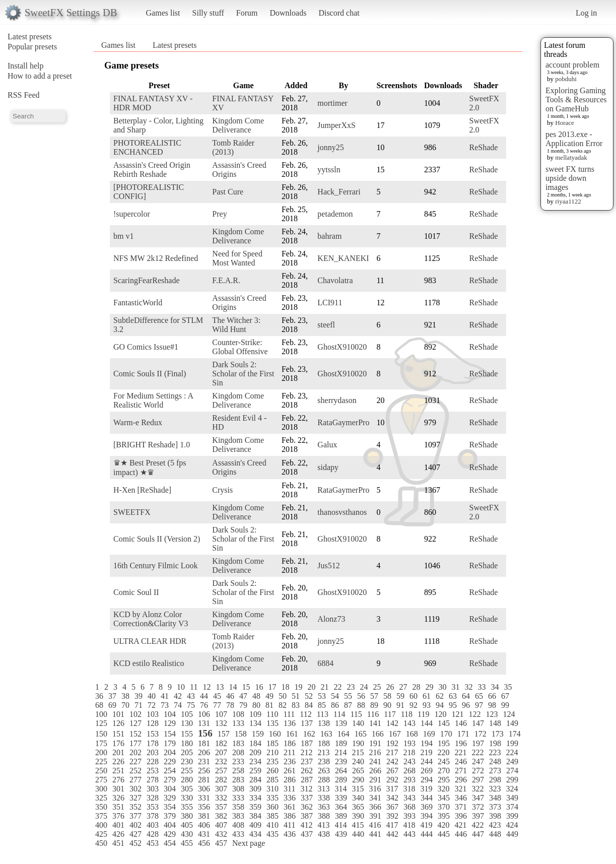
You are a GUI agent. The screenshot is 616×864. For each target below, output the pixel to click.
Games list (163, 13)
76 (204, 705)
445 (444, 834)
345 (444, 798)
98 (492, 705)
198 (495, 743)
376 (118, 816)
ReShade (484, 147)
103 (153, 714)
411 (289, 825)
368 (409, 807)
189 (341, 743)
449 (512, 834)
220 (443, 752)
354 (170, 807)
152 (135, 734)
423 (495, 825)
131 (204, 723)
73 (165, 705)
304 (170, 789)
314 (340, 789)
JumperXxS (336, 125)
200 (101, 752)
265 (358, 771)
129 (170, 723)
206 (204, 752)
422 (477, 825)
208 (238, 752)
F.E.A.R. (226, 280)
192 (392, 743)
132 (221, 723)
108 (238, 714)
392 (392, 816)
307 (221, 789)
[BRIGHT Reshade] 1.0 (152, 445)
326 (118, 798)
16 (259, 687)
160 (275, 734)
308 (238, 789)
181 (204, 743)
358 (238, 807)
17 (272, 687)
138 (324, 723)
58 (387, 696)
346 (461, 798)
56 (361, 696)
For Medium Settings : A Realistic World (153, 400)
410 (272, 825)
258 (238, 771)
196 (461, 743)
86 (335, 705)
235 (272, 761)
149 (512, 723)
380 (187, 816)
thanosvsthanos (342, 512)
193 (409, 743)
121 (457, 714)
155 (187, 734)
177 (135, 743)
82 (283, 705)
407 (221, 825)
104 (170, 714)
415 (358, 825)
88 (361, 705)
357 (221, 807)
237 (307, 761)
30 (442, 687)
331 (204, 798)
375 (101, 816)
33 (482, 687)
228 (153, 761)
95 (453, 705)
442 (392, 834)
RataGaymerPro (343, 422)
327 (135, 798)
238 (324, 761)
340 (358, 798)
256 (204, 771)
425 (101, 834)
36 (99, 696)
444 (427, 834)
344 (427, 798)
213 (323, 752)
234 (255, 761)
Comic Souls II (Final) (150, 374)
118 (407, 714)
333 (238, 798)
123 (492, 714)
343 (409, 798)
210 (272, 752)
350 (101, 807)
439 (341, 834)
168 (412, 734)
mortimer (332, 103)
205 (187, 752)
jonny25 (330, 147)
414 (340, 825)
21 (324, 687)
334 (255, 798)
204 (170, 752)
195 (444, 743)
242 (392, 761)
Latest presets (30, 37)
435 (272, 834)
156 (205, 733)
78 (230, 705)
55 (348, 696)
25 (377, 687)
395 (444, 816)
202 (135, 752)
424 (512, 825)
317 (392, 789)
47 (243, 696)
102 (135, 714)
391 (375, 816)
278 (153, 780)
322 (477, 789)
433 (238, 834)
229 (170, 761)
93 (427, 705)
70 (125, 705)
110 (272, 714)
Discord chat (339, 13)
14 (233, 687)
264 (341, 771)
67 (505, 696)
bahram (329, 236)
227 (135, 761)
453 (153, 843)
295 (444, 780)
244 (427, 761)
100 (101, 714)
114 (339, 714)
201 (118, 752)
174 (515, 734)
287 (307, 780)
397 (478, 816)
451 (118, 843)
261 (290, 771)
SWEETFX (132, 512)
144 (427, 723)
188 (324, 743)
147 (478, 723)
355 (187, 807)
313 (323, 789)
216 (375, 752)
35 (508, 687)
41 (165, 696)
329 (170, 798)
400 (101, 825)
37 (112, 696)
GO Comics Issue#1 (146, 347)
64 (466, 696)
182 (221, 743)
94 (440, 705)
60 (414, 696)
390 (358, 816)
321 (460, 789)
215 (358, 752)
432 (221, 834)
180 (187, 743)
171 (463, 734)
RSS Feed (24, 95)
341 (375, 798)
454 (170, 843)
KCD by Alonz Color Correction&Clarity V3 (151, 619)
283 (238, 780)
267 (392, 771)
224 (512, 752)
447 (478, 834)
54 (335, 696)
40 (152, 696)
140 (358, 723)
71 (139, 705)
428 (153, 834)
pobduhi (566, 79)
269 (427, 771)
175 (101, 743)
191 (375, 743)
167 (395, 734)
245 (444, 761)
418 (409, 825)
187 (307, 743)
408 (238, 825)
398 (495, 816)
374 (512, 807)
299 (512, 780)
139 (341, 723)
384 (255, 816)
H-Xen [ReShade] (142, 490)
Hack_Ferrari (339, 192)
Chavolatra (335, 280)
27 (403, 687)
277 (135, 780)
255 (187, 771)
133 (238, 723)
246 (461, 761)
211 (289, 752)
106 (204, 714)
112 (305, 714)
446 (461, 834)
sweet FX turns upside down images (570, 178)
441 (375, 834)
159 (258, 734)
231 (204, 761)
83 (296, 705)
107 (221, 714)
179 (170, 743)
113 (323, 714)
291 (375, 780)
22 (337, 687)
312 (306, 789)
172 (481, 734)
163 (326, 734)
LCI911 (330, 303)
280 (187, 780)
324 (512, 789)
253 (153, 771)
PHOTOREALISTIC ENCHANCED (147, 147)
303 (153, 789)
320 (443, 789)
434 (255, 834)
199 (512, 743)
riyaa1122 (568, 201)
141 (375, 723)
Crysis (222, 490)
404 (170, 825)
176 (118, 743)
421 (460, 825)
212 (306, 752)
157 (224, 734)
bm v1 (123, 236)
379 (170, 816)
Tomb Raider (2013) (233, 147)
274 (512, 771)
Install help (26, 66)
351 (118, 807)
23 (351, 687)
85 (322, 705)
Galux (327, 445)
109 (255, 714)
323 (495, 789)
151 (118, 734)
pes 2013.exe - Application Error (574, 139)
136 (290, 723)
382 (221, 816)
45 (217, 696)
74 (178, 705)
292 (392, 780)
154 (170, 734)
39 (139, 696)
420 (443, 825)
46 (230, 696)
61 (427, 696)
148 (495, 723)
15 (246, 687)
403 (153, 825)
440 (358, 834)
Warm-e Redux (138, 422)
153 (153, 734)
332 (221, 798)
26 (390, 687)
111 (289, 714)
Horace (565, 123)
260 (272, 771)
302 (135, 789)
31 (455, 687)
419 (426, 825)
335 (272, 798)
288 (324, 780)
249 (512, 761)
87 (348, 705)
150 (101, 734)
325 (101, 798)
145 (444, 723)
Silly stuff (208, 13)
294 (427, 780)
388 (324, 816)
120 (440, 714)
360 (272, 807)
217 (392, 752)
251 (118, 771)
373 (495, 807)
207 (221, 752)
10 (181, 687)
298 (495, 780)
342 (392, 798)
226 (118, 761)
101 (118, 714)
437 (307, 834)
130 (187, 723)
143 (409, 723)
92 (414, 705)
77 (217, 705)
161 (292, 734)
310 (272, 789)
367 (392, 807)
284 (255, 780)
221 (460, 752)
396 (461, 816)
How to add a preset (40, 76)
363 (324, 807)
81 (269, 705)
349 (512, 798)
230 (187, 761)
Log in (586, 13)
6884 (325, 663)
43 (191, 696)
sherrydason (337, 400)
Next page (249, 843)
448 (495, 834)
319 (426, 789)
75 (191, 705)
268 (409, 771)
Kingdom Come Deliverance (238, 125)
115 (356, 714)
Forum (247, 13)
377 (135, 816)
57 (374, 696)
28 (416, 687)
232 (221, 761)
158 (241, 734)
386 (290, 816)
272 (478, 771)
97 (479, 705)
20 (311, 687)
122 (474, 714)
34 (495, 687)
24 (364, 687)
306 (204, 789)
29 (429, 687)
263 (324, 771)
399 (512, 816)
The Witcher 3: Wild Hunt (236, 325)
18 (285, 687)
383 (238, 816)
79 (243, 705)
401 (118, 825)
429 (170, 834)
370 (444, 807)
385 (272, 816)
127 (135, 723)
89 (374, 705)
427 (135, 834)
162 (309, 734)
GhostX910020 (342, 347)
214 (340, 752)
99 (505, 705)
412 (306, 825)
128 (153, 723)
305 (187, 789)
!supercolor (132, 214)
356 (204, 807)
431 (204, 834)
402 (135, 825)
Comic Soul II (136, 592)
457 (221, 843)
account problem (572, 65)
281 (204, 780)
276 (118, 780)
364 (341, 807)
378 (153, 816)
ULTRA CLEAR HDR (150, 641)
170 (446, 734)
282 (221, 780)
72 (152, 705)
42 (178, 696)
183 (238, 743)
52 (309, 696)
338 (324, 798)
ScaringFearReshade (147, 280)
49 (269, 696)
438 (324, 834)
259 (255, 771)
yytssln (329, 170)
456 (204, 843)
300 (101, 789)
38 (125, 696)
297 (478, 780)
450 (101, 843)
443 (409, 834)
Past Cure (228, 192)
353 (153, 807)
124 (509, 714)
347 (478, 798)
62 (440, 696)
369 (427, 807)
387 (307, 816)
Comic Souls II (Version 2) (157, 539)
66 (492, 696)
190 (358, 743)
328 (153, 798)
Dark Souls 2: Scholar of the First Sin (243, 374)
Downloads (288, 13)
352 (135, 807)
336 (290, 798)
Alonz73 (331, 619)
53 (322, 696)
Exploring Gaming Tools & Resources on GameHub (576, 99)
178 (153, 743)
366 (375, 807)
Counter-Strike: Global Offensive (240, 347)
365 (358, 807)
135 (272, 723)
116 (373, 714)
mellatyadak (571, 157)
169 (429, 734)
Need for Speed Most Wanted (237, 258)
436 (290, 834)
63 (453, 696)
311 (289, 789)
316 (375, 789)
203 (153, 752)
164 (344, 734)
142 (392, 723)
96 (466, 705)
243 (409, 761)
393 (409, 816)
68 (99, 705)
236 (290, 761)
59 (400, 696)
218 (409, 752)
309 (255, 789)
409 (255, 825)
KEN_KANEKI (343, 258)
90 (387, 705)
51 (296, 696)
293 (409, 780)
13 (220, 687)
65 (479, 696)
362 (307, 807)
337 (307, 798)
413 (323, 825)
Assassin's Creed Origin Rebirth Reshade (152, 170)
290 (358, 780)
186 (290, 743)
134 (255, 723)
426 (118, 834)
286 (290, 780)
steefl (326, 325)
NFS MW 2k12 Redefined (156, 258)
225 (101, 761)
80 (256, 705)
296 (461, 780)
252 (135, 771)
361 (290, 807)
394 (427, 816)
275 (101, 780)
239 (341, 761)
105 (187, 714)
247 (478, 761)
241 (375, 761)
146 (461, 723)
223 (495, 752)
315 (358, 789)
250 (101, 771)
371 (461, 807)
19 (298, 687)
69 (112, 705)
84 (309, 705)
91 (400, 705)
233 (238, 761)
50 (283, 696)
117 (390, 714)
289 (341, 780)
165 (361, 734)
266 (375, 771)
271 (461, 771)
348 (495, 798)
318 (409, 789)
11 (194, 687)
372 (478, 807)
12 (207, 687)
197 (478, 743)
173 (498, 734)
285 (272, 780)
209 (255, 752)
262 (307, 771)
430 (187, 834)
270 (444, 771)
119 (423, 714)
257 (221, 771)
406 (204, 825)
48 (256, 696)
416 (375, 825)
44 (204, 696)
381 (204, 816)
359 (255, 807)
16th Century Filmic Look (156, 566)
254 (170, 771)
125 (101, 723)
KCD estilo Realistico (149, 663)
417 (392, 825)
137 (307, 723)
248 (495, 761)
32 (468, 687)
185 (272, 743)
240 (358, 761)
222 (477, 752)
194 (427, 743)
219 (426, 752)
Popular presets (32, 47)
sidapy (328, 467)
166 (378, 734)
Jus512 (328, 566)
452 (135, 843)
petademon (335, 214)
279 (170, 780)
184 (255, 743)
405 (187, 825)
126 (118, 723)
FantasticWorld (138, 303)
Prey (219, 214)
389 (341, 816)
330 (187, 798)
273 (495, 771)
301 (118, 789)
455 (187, 843)
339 (341, 798)
